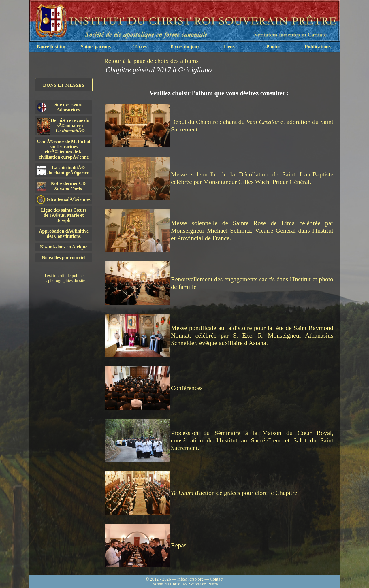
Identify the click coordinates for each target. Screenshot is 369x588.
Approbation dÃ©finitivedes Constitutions (64, 234)
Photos (273, 47)
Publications (318, 47)
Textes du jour (184, 47)
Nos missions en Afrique (64, 247)
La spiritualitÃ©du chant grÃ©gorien (63, 170)
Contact (217, 579)
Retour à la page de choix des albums (151, 61)
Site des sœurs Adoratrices (60, 107)
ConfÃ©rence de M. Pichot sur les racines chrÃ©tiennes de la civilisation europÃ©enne (64, 149)
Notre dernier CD (61, 186)
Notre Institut (51, 47)
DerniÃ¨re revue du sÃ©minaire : (63, 126)
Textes (140, 47)
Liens (229, 47)
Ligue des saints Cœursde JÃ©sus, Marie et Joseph (64, 215)
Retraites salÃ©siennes (64, 200)
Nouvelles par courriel (64, 258)
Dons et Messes (64, 85)
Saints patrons (96, 47)
